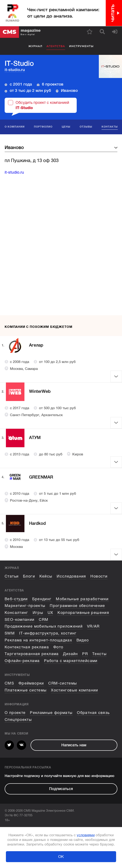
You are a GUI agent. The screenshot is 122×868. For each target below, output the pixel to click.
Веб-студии (16, 599)
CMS (9, 683)
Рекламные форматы (51, 713)
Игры (38, 613)
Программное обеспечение (77, 606)
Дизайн (70, 654)
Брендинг (42, 599)
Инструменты (81, 46)
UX (50, 613)
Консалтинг (16, 613)
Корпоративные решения (83, 613)
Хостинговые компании (75, 690)
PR (85, 654)
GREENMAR (42, 477)
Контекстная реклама (27, 647)
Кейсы (46, 576)
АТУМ (36, 438)
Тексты (99, 654)
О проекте (15, 713)
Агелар (37, 345)
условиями (86, 835)
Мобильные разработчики (82, 599)
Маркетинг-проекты (25, 606)
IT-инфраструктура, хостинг (48, 633)
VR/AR (93, 626)
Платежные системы (26, 690)
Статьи (12, 576)
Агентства (56, 46)
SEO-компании (20, 620)
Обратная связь (93, 713)
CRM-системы (63, 683)
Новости (99, 576)
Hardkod (38, 523)
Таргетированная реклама (32, 654)
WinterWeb (41, 392)
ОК (61, 857)
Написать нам (74, 745)
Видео (83, 640)
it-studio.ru (15, 70)
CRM (44, 620)
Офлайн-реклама (22, 661)
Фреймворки (31, 683)
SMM (10, 633)
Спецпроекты (18, 720)
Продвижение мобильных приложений (44, 626)
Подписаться (61, 789)
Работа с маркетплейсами (71, 661)
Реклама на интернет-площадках (38, 640)
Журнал (35, 46)
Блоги (29, 576)
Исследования (71, 576)
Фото (58, 647)
